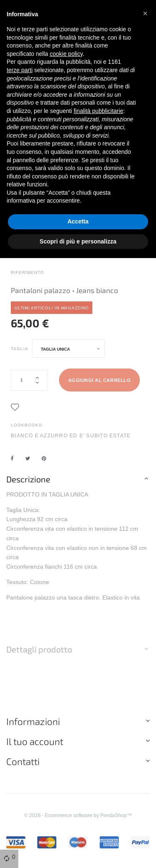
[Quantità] (29, 380)
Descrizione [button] (28, 479)
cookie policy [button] (66, 54)
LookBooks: (27, 425)
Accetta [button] (78, 221)
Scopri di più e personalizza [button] (78, 241)
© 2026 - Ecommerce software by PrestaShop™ (78, 815)
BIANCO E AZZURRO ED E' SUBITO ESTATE (71, 435)
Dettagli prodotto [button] (39, 649)
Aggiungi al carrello (100, 380)
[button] (145, 13)
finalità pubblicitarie (98, 111)
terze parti (20, 70)
